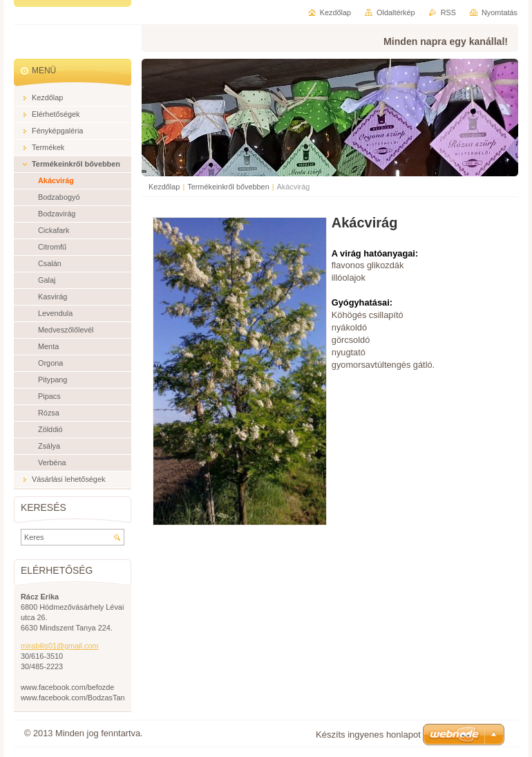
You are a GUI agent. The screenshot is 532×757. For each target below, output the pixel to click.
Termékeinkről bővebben (228, 187)
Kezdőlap (164, 187)
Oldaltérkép (396, 12)
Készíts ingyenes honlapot (368, 735)
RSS (448, 12)
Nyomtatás (500, 12)
